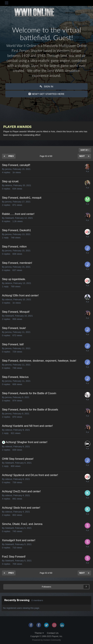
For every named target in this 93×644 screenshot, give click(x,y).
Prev (11, 156)
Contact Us (53, 633)
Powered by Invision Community (46, 640)
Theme (39, 633)
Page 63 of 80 (46, 156)
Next (82, 156)
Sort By (85, 150)
